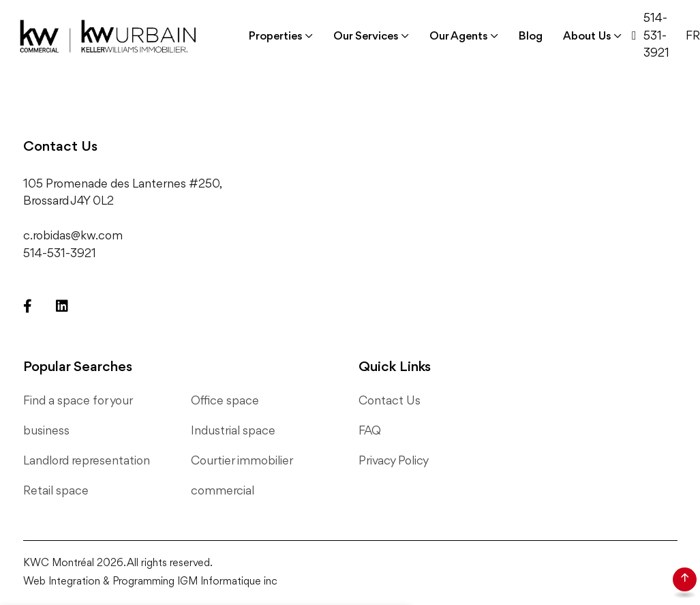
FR (693, 36)
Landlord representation (87, 461)
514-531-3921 (656, 36)
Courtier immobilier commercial (242, 476)
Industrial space (233, 431)
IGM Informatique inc (227, 582)
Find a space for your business (78, 416)
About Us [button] (587, 36)
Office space (225, 401)
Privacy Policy (394, 461)
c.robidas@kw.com (73, 236)
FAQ (370, 431)
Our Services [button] (366, 36)
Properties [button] (276, 36)
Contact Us (390, 401)
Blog (531, 36)
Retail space (56, 491)
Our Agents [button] (459, 36)
